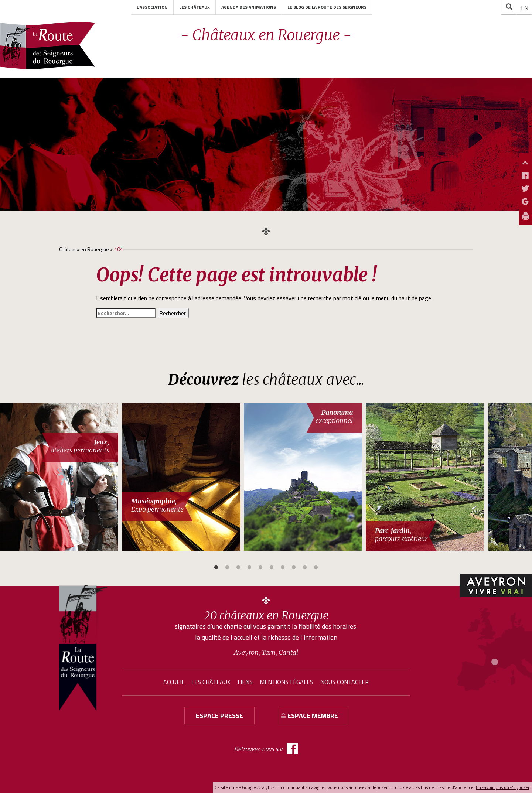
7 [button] (283, 568)
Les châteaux (195, 7)
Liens (245, 682)
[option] (61, 477)
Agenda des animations (249, 7)
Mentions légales (287, 682)
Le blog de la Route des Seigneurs (327, 7)
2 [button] (227, 568)
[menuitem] (525, 8)
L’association (152, 7)
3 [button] (238, 568)
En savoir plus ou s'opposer (502, 787)
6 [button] (272, 568)
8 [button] (294, 568)
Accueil (174, 682)
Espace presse (219, 716)
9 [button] (305, 568)
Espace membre (313, 716)
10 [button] (316, 568)
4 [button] (249, 568)
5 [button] (260, 568)
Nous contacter (345, 682)
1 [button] (216, 568)
